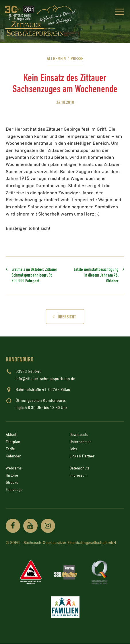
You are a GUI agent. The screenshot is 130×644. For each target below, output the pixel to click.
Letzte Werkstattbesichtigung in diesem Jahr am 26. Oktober (96, 275)
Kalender (14, 457)
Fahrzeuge (15, 490)
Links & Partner (83, 457)
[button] (119, 13)
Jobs (74, 450)
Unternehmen (82, 443)
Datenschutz (80, 469)
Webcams (14, 469)
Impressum (80, 476)
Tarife (11, 450)
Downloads (79, 436)
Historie (12, 476)
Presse (77, 59)
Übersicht (63, 317)
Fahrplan (14, 443)
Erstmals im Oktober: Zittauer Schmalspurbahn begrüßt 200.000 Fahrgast (34, 275)
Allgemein (56, 59)
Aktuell (12, 436)
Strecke (12, 483)
